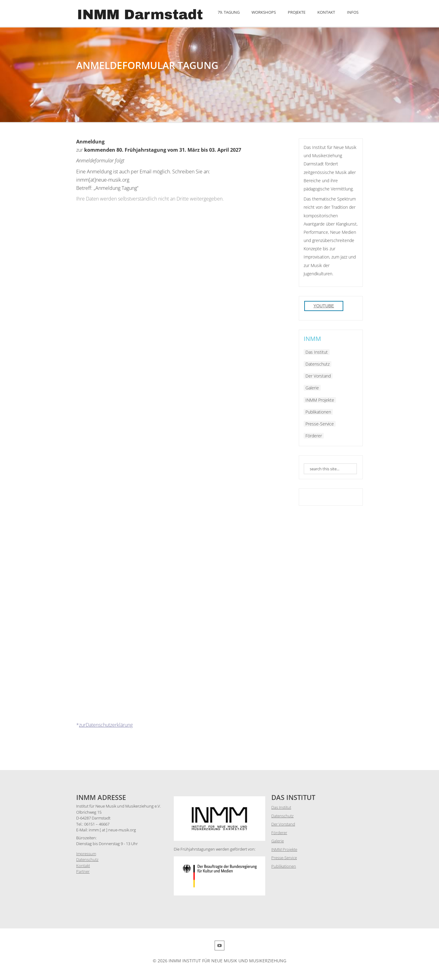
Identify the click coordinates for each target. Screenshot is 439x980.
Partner (83, 871)
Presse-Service (320, 424)
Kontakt (326, 12)
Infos (353, 12)
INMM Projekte (320, 400)
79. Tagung (229, 12)
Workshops (264, 12)
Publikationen (318, 412)
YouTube (324, 306)
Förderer (314, 436)
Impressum (86, 854)
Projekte (297, 12)
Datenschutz (318, 364)
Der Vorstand (318, 376)
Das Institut (317, 352)
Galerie (312, 388)
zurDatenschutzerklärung (106, 725)
